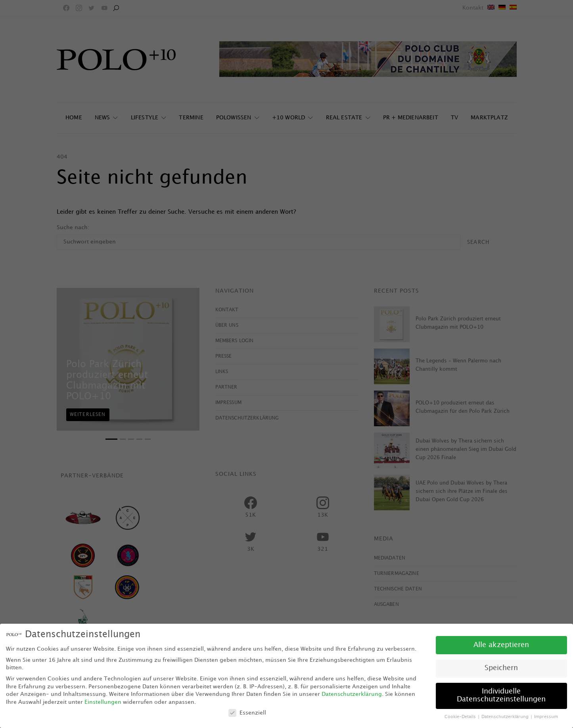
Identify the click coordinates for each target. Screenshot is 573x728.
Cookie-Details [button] (461, 717)
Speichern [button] (501, 668)
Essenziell (247, 713)
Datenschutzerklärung (352, 694)
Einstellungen (103, 702)
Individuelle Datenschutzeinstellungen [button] (501, 695)
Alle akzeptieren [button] (501, 645)
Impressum (546, 717)
